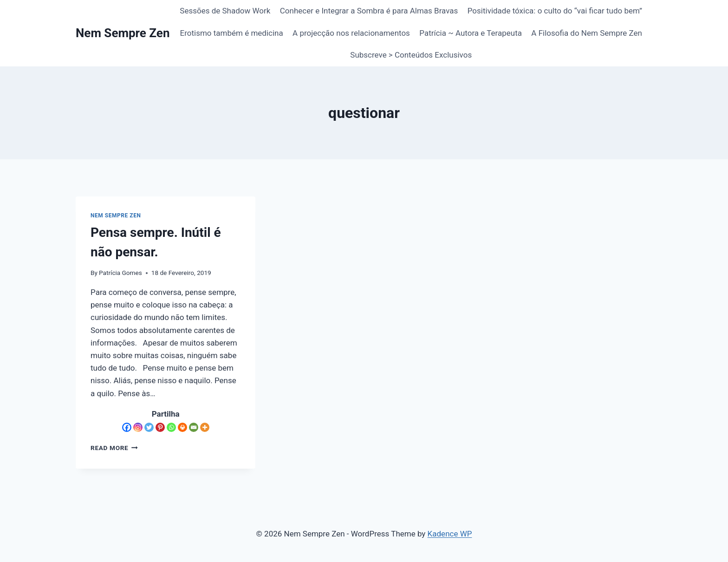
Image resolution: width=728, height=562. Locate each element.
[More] (205, 427)
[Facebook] (127, 427)
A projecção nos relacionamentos (351, 33)
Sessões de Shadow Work (225, 11)
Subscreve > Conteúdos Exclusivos (411, 55)
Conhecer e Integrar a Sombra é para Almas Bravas (369, 11)
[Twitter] (149, 427)
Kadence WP (450, 534)
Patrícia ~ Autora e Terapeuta (471, 33)
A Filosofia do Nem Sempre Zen (587, 33)
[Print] (182, 427)
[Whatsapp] (171, 427)
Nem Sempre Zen (116, 216)
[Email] (194, 427)
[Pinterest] (160, 427)
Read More (114, 448)
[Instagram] (138, 427)
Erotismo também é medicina (232, 33)
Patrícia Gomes (120, 273)
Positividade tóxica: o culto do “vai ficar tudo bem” (555, 11)
